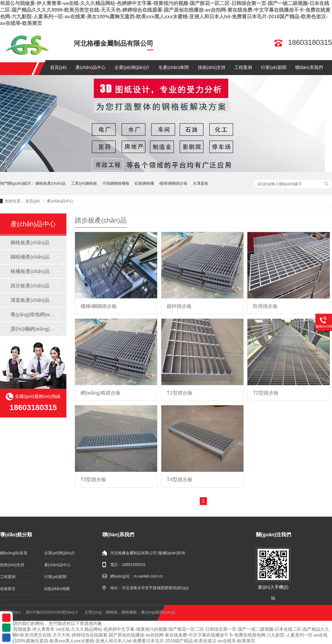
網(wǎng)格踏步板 (101, 393)
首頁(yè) (58, 67)
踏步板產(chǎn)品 (30, 286)
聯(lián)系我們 (309, 67)
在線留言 (8, 589)
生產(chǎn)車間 (174, 67)
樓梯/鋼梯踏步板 (173, 183)
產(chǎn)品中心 (91, 67)
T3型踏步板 (93, 480)
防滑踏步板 (265, 306)
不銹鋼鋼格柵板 (116, 183)
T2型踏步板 (266, 393)
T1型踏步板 (180, 393)
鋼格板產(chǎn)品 (51, 183)
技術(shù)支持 (212, 67)
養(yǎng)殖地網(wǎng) (33, 315)
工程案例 (243, 67)
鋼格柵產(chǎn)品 (30, 257)
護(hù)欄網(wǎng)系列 (33, 329)
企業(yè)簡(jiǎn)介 (132, 67)
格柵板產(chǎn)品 (30, 271)
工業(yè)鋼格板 (84, 183)
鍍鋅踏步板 (179, 306)
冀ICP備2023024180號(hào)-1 (52, 612)
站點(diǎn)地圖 (57, 589)
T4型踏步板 (180, 480)
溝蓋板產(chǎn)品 (30, 300)
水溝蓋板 (201, 183)
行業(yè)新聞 (274, 67)
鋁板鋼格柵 (144, 183)
